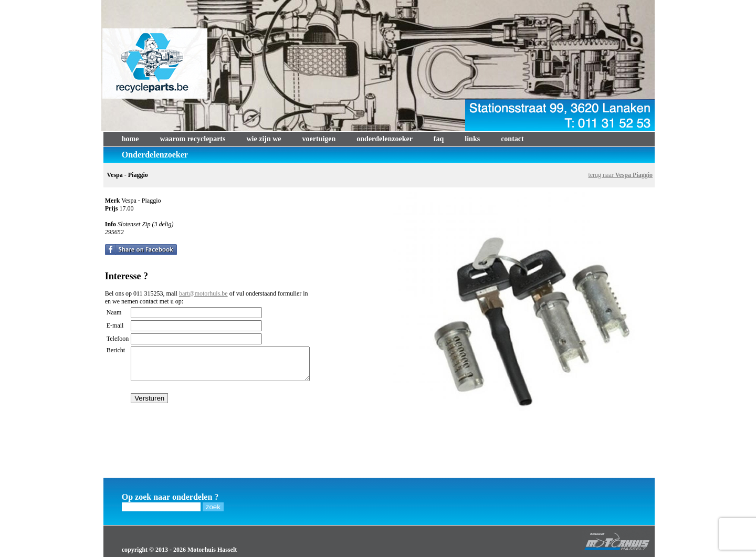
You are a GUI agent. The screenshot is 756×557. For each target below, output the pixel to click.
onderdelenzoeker (385, 139)
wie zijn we (264, 139)
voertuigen (319, 139)
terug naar (620, 175)
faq (439, 139)
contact (512, 139)
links (472, 139)
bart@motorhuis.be (203, 293)
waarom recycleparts (192, 139)
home (130, 139)
